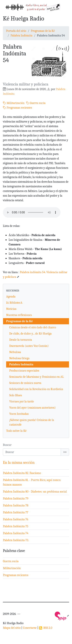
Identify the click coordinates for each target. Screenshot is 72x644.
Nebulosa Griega (19, 358)
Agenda (11, 297)
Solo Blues (16, 395)
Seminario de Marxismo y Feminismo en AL (36, 377)
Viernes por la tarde (22, 401)
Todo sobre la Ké (16, 431)
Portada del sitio (16, 31)
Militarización (14, 103)
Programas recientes (17, 108)
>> (65, 452)
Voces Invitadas (19, 414)
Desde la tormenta (21, 340)
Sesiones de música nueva (25, 383)
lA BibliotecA (14, 303)
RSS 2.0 (46, 628)
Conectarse (30, 628)
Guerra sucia (36, 103)
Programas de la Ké (43, 31)
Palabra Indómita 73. (16, 540)
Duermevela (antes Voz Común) (29, 346)
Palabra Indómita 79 (16, 499)
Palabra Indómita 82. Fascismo (22, 473)
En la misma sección (19, 463)
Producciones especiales (24, 371)
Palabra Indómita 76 (16, 519)
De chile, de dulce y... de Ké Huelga (30, 334)
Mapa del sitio (12, 628)
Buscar (7, 445)
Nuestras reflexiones (19, 315)
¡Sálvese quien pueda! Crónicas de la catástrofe (32, 422)
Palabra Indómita (22, 35)
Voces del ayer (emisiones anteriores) (32, 408)
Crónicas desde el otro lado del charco (33, 327)
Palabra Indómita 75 (16, 526)
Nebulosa (15, 352)
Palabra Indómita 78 (16, 505)
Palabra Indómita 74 (16, 533)
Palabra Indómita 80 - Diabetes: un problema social (35, 492)
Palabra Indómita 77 (16, 512)
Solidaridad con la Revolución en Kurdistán (36, 389)
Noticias (11, 309)
